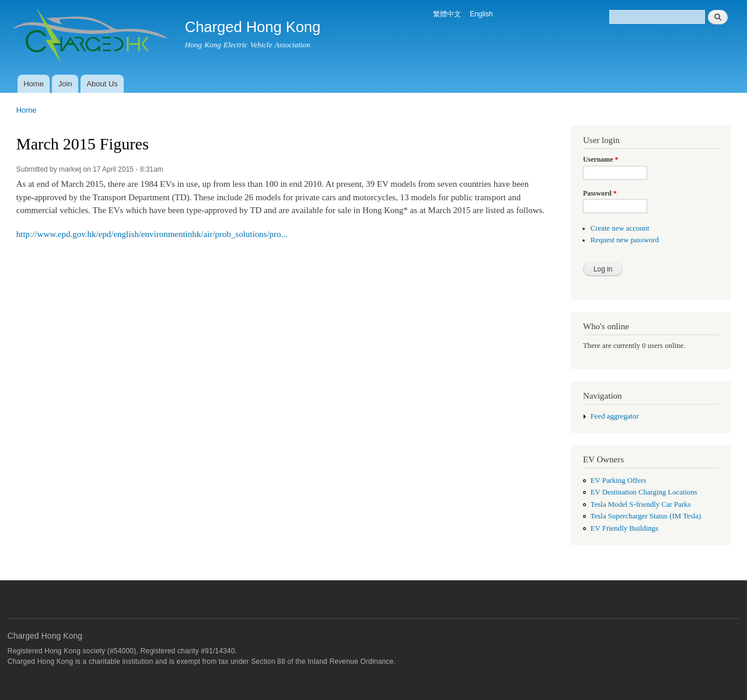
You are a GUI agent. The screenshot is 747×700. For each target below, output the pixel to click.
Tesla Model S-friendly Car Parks (641, 504)
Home (34, 84)
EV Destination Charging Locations (644, 492)
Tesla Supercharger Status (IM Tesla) (646, 516)
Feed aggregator (615, 416)
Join (65, 84)
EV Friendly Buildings (624, 528)
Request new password (625, 240)
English (481, 14)
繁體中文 (447, 14)
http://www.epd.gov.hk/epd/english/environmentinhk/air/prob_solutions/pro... (152, 234)
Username (601, 159)
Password (600, 193)
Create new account (620, 228)
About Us (102, 84)
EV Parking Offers (618, 480)
